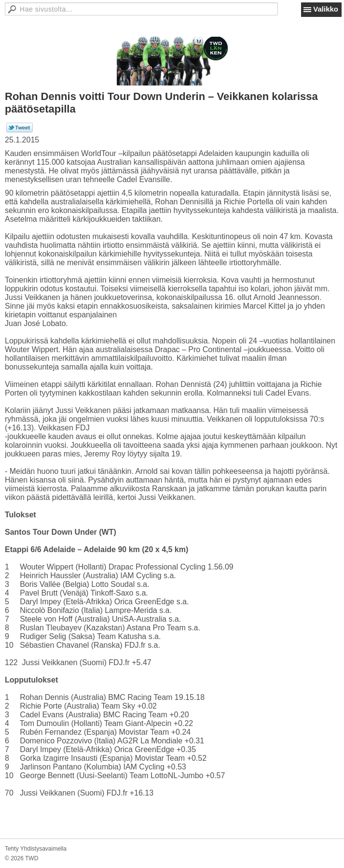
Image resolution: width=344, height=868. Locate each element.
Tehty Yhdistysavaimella (36, 849)
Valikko (326, 9)
